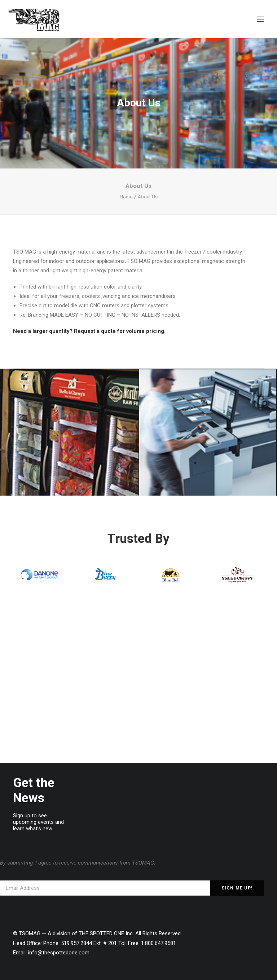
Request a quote (95, 331)
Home (126, 197)
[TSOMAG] (34, 20)
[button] (260, 19)
